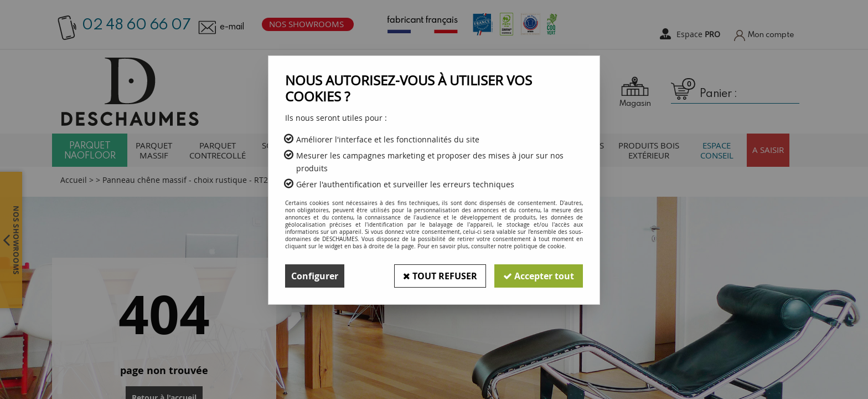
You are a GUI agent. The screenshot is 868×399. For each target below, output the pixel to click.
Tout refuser (440, 276)
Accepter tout (539, 276)
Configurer (315, 276)
